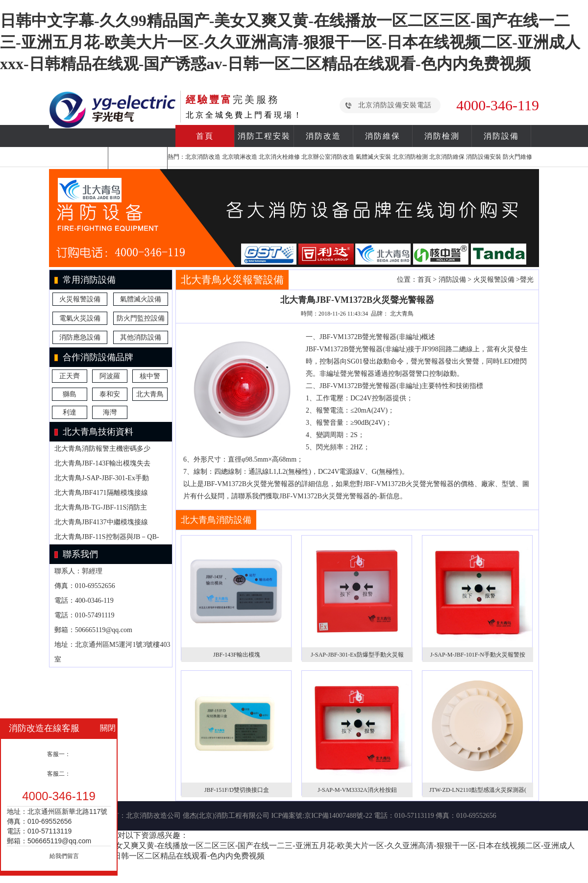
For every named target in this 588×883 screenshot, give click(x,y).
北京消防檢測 (410, 157)
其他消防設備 (141, 337)
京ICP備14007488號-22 (338, 816)
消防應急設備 (80, 337)
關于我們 (138, 158)
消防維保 (383, 136)
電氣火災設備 (80, 318)
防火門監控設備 (141, 318)
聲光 (527, 280)
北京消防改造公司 (153, 816)
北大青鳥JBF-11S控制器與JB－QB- (107, 537)
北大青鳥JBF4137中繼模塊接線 (101, 522)
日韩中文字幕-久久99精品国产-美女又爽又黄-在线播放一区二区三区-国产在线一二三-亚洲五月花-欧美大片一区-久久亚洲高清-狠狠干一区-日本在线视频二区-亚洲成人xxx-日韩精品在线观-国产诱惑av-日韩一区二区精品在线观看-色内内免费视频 (290, 42)
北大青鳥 (150, 394)
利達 (70, 412)
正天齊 (70, 376)
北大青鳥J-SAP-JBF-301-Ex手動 (102, 478)
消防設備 (501, 136)
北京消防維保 (447, 157)
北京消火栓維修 (279, 157)
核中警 (150, 376)
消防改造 (323, 136)
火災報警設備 (80, 299)
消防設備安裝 (484, 157)
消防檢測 (442, 136)
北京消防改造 (203, 157)
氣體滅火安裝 (373, 157)
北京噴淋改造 (240, 157)
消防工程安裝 (264, 136)
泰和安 (110, 394)
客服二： (59, 774)
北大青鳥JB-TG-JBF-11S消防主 (101, 507)
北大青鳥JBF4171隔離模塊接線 (101, 493)
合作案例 (78, 158)
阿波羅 (110, 376)
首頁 (205, 136)
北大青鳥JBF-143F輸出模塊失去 (102, 463)
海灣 (110, 412)
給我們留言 (64, 856)
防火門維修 (517, 157)
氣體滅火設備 (141, 299)
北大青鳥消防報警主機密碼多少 (102, 449)
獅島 (70, 394)
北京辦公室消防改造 (328, 157)
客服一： (59, 754)
